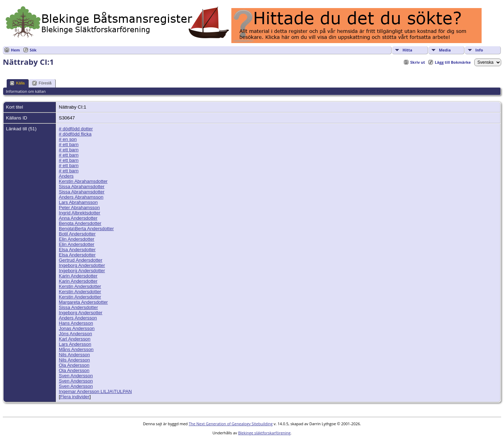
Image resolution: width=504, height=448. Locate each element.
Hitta (407, 50)
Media (445, 50)
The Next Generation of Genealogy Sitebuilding (231, 424)
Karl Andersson (75, 339)
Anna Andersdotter (78, 218)
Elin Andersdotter (77, 239)
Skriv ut (418, 62)
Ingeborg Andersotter (80, 313)
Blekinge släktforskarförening (264, 433)
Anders (66, 176)
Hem (15, 50)
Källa (17, 83)
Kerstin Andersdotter (80, 286)
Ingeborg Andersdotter (82, 265)
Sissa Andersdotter (78, 307)
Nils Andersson (74, 355)
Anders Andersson (78, 318)
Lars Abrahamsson (78, 202)
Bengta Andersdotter (80, 223)
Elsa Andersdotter (77, 250)
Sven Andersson (76, 376)
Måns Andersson (76, 349)
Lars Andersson (75, 344)
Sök (33, 50)
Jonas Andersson (77, 328)
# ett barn (69, 144)
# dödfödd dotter (76, 129)
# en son (68, 139)
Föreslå (42, 83)
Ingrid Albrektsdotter (80, 213)
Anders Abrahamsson (81, 197)
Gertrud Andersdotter (80, 260)
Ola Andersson (74, 365)
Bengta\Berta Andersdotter (86, 229)
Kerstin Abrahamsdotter (83, 181)
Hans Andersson (76, 323)
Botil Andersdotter (77, 234)
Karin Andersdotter (78, 276)
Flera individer (75, 397)
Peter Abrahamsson (79, 208)
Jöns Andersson (75, 334)
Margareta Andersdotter (83, 302)
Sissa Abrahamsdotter (82, 187)
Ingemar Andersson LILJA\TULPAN (95, 391)
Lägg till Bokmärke (453, 62)
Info (479, 50)
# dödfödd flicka (75, 134)
